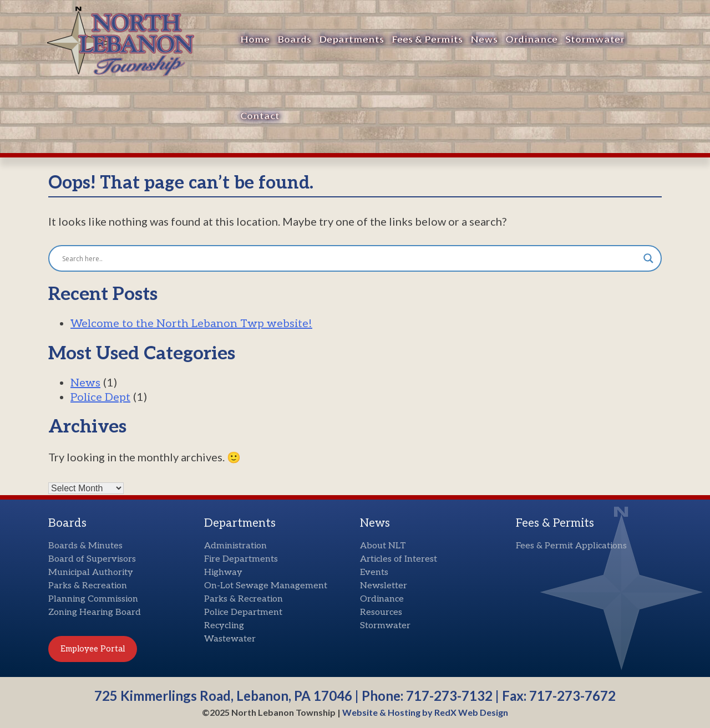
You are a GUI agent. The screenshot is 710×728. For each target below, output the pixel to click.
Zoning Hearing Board (95, 612)
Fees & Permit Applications (571, 546)
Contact (260, 116)
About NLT (383, 546)
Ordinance (531, 40)
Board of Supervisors (92, 559)
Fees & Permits (427, 40)
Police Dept (100, 398)
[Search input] (350, 258)
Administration (235, 546)
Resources (381, 612)
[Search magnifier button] (648, 258)
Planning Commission (93, 599)
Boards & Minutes (85, 546)
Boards (294, 40)
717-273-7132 (449, 696)
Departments (351, 40)
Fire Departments (241, 559)
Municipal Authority (91, 572)
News (484, 40)
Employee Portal (93, 649)
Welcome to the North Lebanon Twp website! (191, 324)
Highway (223, 572)
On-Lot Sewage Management (266, 586)
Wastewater (230, 639)
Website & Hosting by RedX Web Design (425, 712)
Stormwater (595, 40)
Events (374, 572)
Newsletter (384, 586)
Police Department (243, 612)
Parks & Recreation (88, 586)
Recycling (224, 626)
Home (255, 40)
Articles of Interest (399, 559)
